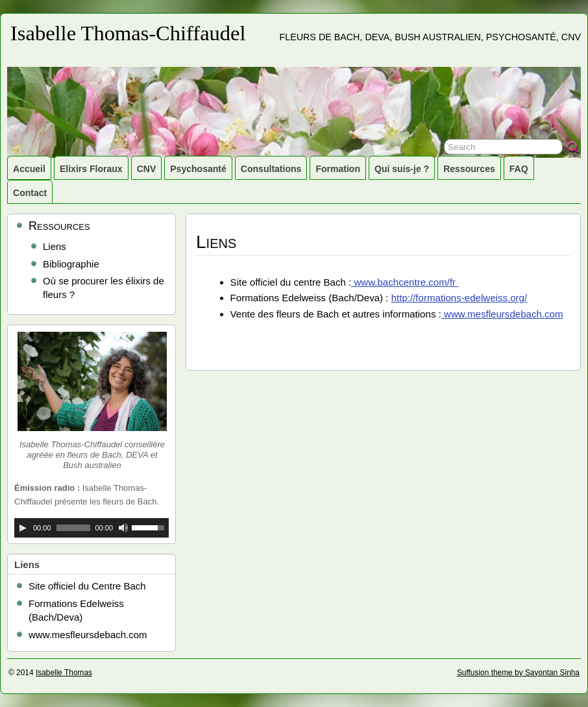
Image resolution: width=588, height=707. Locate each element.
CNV (147, 169)
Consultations (271, 169)
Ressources (469, 169)
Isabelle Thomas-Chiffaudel (128, 33)
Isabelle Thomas (64, 673)
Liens (55, 246)
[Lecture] (23, 528)
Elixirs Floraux (91, 169)
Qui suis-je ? (402, 169)
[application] (92, 528)
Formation (338, 169)
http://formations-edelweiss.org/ (459, 298)
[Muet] (123, 528)
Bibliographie (71, 264)
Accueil (29, 169)
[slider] (73, 528)
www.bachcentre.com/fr (405, 282)
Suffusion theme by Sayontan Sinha (518, 673)
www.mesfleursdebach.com (502, 314)
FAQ (519, 169)
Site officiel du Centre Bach (87, 586)
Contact (30, 193)
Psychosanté (198, 169)
